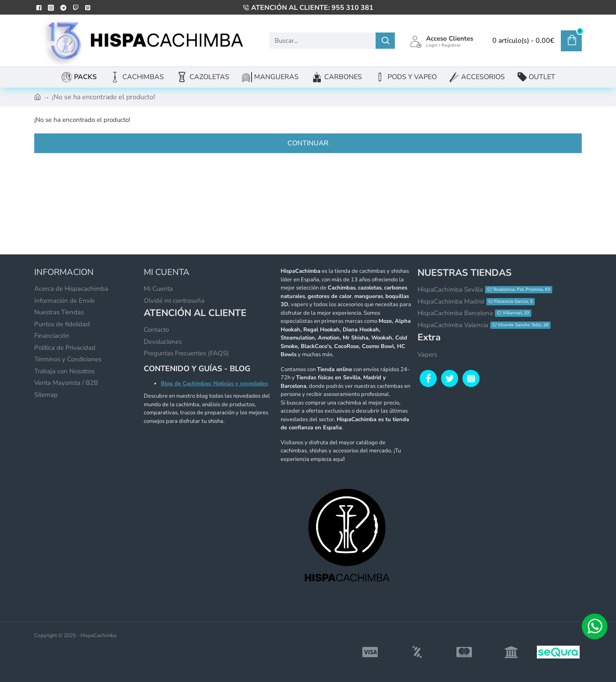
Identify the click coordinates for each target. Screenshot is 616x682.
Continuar (308, 143)
